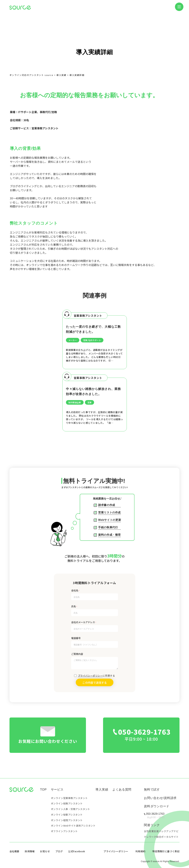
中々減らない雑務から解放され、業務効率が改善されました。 (93, 391)
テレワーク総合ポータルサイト (161, 837)
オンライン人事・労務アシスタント (71, 809)
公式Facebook (77, 851)
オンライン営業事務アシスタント (69, 798)
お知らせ (45, 851)
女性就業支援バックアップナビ (161, 831)
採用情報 (30, 851)
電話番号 (76, 638)
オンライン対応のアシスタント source (31, 75)
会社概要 (14, 851)
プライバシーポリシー (90, 676)
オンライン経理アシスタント (67, 820)
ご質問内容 (77, 654)
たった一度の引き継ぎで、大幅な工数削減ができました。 (93, 329)
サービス (57, 790)
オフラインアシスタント (64, 831)
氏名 (74, 606)
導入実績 (61, 75)
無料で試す (152, 790)
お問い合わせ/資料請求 (160, 798)
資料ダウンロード (157, 806)
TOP (43, 790)
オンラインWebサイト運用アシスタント (73, 826)
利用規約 (140, 851)
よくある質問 (122, 790)
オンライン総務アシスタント (67, 803)
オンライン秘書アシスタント (67, 815)
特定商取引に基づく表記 (166, 851)
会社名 (75, 590)
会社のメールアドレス (83, 622)
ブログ (59, 851)
